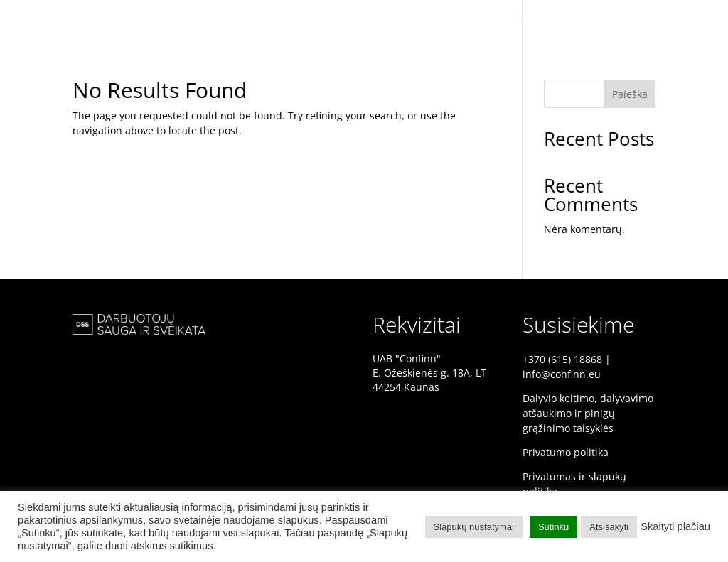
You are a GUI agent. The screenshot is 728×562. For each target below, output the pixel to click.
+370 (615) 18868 (562, 359)
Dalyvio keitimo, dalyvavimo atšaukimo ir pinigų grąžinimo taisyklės (588, 413)
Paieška (630, 94)
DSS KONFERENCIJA (449, 19)
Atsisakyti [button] (609, 527)
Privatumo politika (566, 452)
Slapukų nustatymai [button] (474, 527)
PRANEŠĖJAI (605, 19)
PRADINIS (536, 19)
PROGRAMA (679, 19)
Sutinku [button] (553, 527)
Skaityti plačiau (675, 526)
